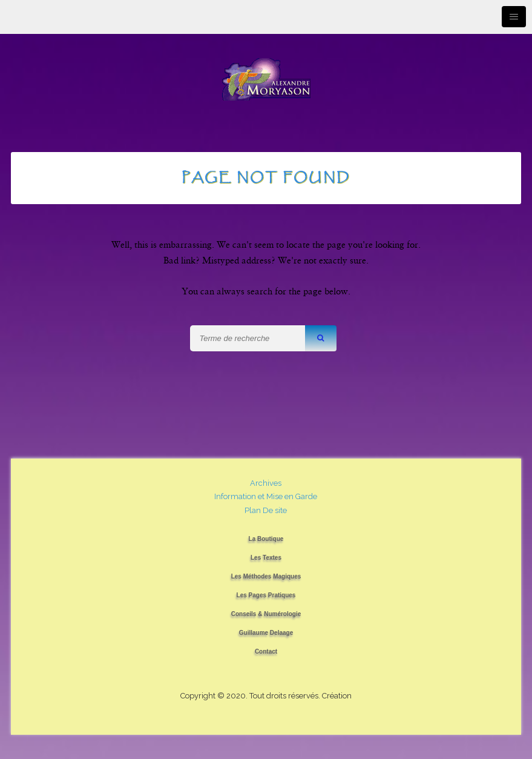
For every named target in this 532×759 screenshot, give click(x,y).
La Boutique (266, 539)
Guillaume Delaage (266, 633)
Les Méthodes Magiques (266, 576)
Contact (266, 651)
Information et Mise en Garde (266, 496)
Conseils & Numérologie (266, 614)
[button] (321, 338)
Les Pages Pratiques (266, 595)
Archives (266, 483)
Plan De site (266, 510)
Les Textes (266, 558)
